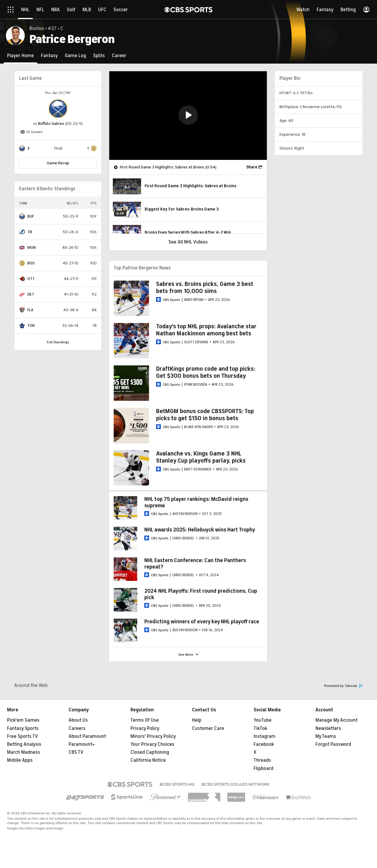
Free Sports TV (23, 736)
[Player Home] (20, 56)
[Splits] (99, 56)
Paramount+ (82, 744)
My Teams (326, 736)
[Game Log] (75, 56)
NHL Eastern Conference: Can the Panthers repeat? (195, 564)
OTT (31, 279)
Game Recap (58, 163)
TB (30, 232)
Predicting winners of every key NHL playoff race (202, 622)
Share (252, 167)
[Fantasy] (49, 56)
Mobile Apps (20, 760)
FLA (30, 310)
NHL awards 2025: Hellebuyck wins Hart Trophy (200, 530)
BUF (31, 216)
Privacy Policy (145, 728)
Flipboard (263, 768)
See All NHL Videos (188, 242)
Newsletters (328, 728)
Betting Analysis (24, 744)
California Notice (148, 760)
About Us (78, 720)
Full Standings (58, 342)
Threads (262, 760)
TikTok (260, 728)
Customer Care (208, 728)
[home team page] (58, 109)
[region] (188, 116)
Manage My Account (337, 720)
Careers (77, 728)
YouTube (263, 720)
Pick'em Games (23, 720)
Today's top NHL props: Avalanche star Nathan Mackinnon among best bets (206, 330)
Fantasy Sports (23, 728)
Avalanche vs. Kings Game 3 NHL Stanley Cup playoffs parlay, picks (201, 457)
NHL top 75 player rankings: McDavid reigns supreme (196, 502)
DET (31, 294)
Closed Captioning (150, 752)
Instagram (264, 736)
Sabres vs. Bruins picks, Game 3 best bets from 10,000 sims (205, 288)
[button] (188, 115)
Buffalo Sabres (51, 124)
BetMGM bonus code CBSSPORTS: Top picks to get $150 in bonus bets (205, 415)
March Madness (24, 752)
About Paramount (87, 736)
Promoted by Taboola (343, 686)
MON (32, 247)
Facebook (264, 744)
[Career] (119, 56)
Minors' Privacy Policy (153, 736)
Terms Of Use (145, 720)
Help (197, 720)
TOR (31, 325)
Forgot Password (333, 744)
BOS (31, 263)
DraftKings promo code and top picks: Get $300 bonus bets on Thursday (206, 372)
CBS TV (76, 752)
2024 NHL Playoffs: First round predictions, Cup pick (201, 594)
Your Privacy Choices (152, 744)
